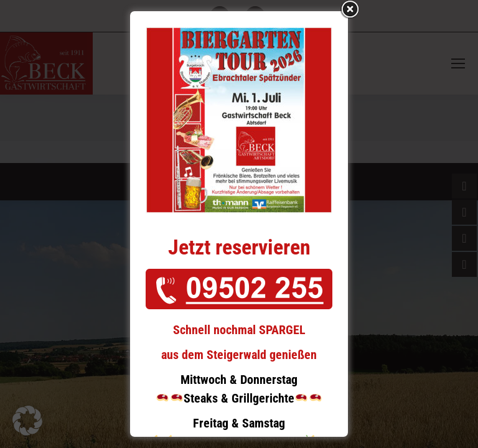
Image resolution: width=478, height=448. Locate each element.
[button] (27, 421)
